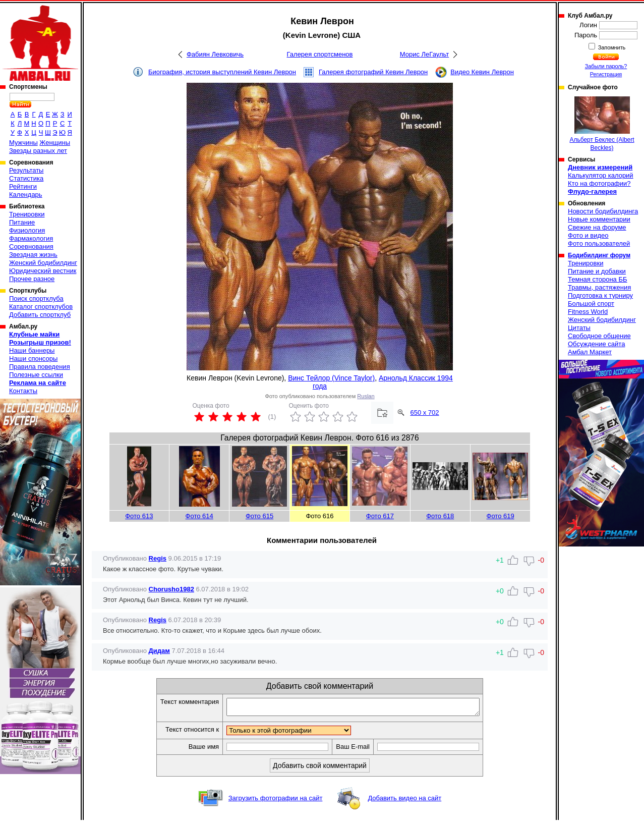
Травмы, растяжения (599, 287)
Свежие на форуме (597, 227)
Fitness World (588, 312)
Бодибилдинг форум (599, 255)
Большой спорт (591, 304)
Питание (22, 222)
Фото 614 (199, 516)
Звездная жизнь (33, 255)
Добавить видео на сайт (404, 801)
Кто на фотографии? (599, 183)
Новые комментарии (599, 219)
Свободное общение (599, 336)
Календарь (26, 195)
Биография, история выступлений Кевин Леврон (222, 72)
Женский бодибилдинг (43, 263)
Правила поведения (40, 367)
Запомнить (611, 47)
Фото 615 (259, 516)
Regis (158, 558)
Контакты (23, 391)
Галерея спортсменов (320, 54)
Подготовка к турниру (600, 295)
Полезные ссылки (36, 375)
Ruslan (366, 396)
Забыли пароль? (606, 66)
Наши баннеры (32, 350)
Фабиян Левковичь (215, 54)
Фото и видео (588, 235)
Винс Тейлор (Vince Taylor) (331, 378)
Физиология (27, 230)
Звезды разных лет (38, 151)
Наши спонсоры (33, 359)
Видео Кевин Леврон (482, 72)
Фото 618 (440, 516)
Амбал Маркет (590, 352)
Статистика (26, 178)
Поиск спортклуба (36, 298)
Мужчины (23, 143)
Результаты (26, 170)
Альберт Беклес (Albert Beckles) (602, 124)
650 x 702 (424, 413)
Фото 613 (139, 516)
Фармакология (31, 238)
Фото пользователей (599, 243)
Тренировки (27, 214)
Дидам (159, 651)
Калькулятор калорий (601, 175)
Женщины (55, 143)
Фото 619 (501, 516)
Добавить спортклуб (40, 315)
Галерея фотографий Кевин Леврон (373, 72)
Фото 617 (380, 516)
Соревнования (31, 246)
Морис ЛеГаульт (424, 54)
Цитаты (579, 328)
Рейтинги (23, 186)
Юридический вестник (43, 271)
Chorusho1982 (171, 589)
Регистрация (606, 74)
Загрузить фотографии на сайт (276, 801)
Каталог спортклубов (41, 307)
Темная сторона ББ (598, 279)
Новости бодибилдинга (603, 211)
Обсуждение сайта (596, 344)
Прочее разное (32, 279)
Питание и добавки (597, 271)
